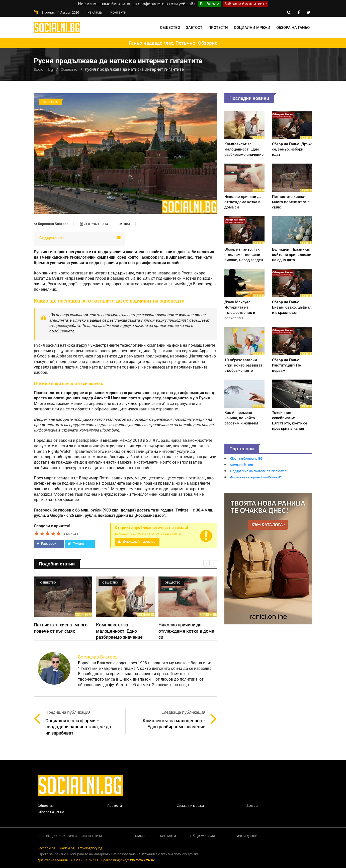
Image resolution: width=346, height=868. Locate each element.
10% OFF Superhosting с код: (120, 860)
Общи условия (202, 836)
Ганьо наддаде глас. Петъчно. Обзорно (173, 43)
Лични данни (246, 836)
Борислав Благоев (53, 224)
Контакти (118, 12)
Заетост (194, 28)
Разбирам (210, 4)
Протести (218, 28)
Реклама (95, 12)
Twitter (76, 544)
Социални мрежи (252, 28)
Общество (170, 28)
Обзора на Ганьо (293, 28)
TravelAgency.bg (90, 848)
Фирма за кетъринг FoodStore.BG (256, 477)
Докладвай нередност (137, 541)
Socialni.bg (43, 69)
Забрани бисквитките (246, 4)
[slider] (48, 533)
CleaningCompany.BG (246, 458)
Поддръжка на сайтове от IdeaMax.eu (259, 471)
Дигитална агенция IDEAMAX (60, 860)
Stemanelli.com (242, 465)
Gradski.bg (67, 848)
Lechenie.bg (47, 848)
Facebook (47, 544)
